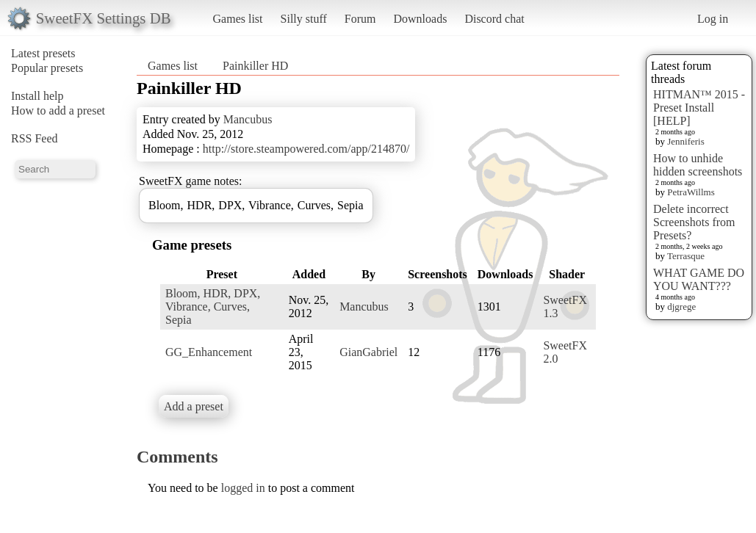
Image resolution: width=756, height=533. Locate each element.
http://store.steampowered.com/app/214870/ (306, 149)
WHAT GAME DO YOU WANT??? (699, 279)
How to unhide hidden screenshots (698, 165)
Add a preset (194, 406)
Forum (360, 19)
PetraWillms (691, 192)
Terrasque (686, 256)
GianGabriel (368, 352)
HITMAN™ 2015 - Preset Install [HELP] (699, 108)
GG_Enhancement (209, 352)
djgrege (681, 307)
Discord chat (494, 19)
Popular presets (47, 68)
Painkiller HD (255, 66)
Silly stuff (304, 19)
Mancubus (248, 119)
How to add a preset (58, 110)
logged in (243, 488)
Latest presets (43, 53)
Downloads (420, 19)
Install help (37, 96)
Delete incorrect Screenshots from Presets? (694, 222)
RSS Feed (35, 138)
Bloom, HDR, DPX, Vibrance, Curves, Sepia (213, 307)
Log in (713, 19)
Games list (238, 19)
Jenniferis (686, 141)
